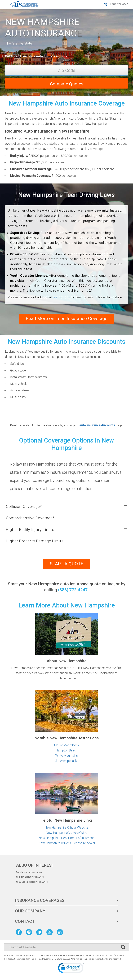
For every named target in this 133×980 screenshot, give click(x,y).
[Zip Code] (66, 70)
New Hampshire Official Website (66, 828)
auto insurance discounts (97, 425)
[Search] (66, 947)
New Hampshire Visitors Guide (66, 833)
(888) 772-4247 (73, 590)
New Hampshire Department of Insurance (67, 838)
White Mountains (66, 756)
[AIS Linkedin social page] (61, 932)
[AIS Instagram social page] (30, 932)
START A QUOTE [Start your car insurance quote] (67, 564)
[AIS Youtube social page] (50, 932)
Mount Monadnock (67, 745)
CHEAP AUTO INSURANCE (30, 877)
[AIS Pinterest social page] (40, 932)
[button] (62, 507)
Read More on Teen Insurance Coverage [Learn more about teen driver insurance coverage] (66, 319)
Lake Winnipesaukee (66, 761)
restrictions (61, 297)
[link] (71, 969)
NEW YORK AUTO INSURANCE (32, 882)
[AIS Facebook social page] (19, 932)
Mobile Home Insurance (29, 873)
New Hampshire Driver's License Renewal (67, 843)
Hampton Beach (67, 751)
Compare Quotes (67, 84)
